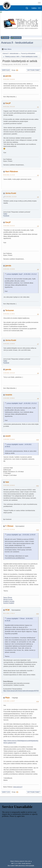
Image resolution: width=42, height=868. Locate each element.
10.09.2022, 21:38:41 (9, 314)
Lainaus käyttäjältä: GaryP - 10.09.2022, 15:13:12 (22, 274)
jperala (8, 76)
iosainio (9, 395)
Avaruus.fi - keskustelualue (17, 43)
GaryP (8, 103)
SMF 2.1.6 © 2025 (16, 863)
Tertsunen (10, 310)
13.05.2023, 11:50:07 (9, 701)
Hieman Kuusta (8, 599)
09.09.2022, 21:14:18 (9, 175)
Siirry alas (6, 70)
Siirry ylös (6, 792)
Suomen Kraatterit (9, 603)
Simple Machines (26, 863)
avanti (8, 436)
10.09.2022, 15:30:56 (9, 269)
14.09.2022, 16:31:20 (9, 373)
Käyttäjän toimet (33, 70)
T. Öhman (9, 526)
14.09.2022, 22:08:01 (9, 398)
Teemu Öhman (8, 598)
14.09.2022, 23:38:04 (9, 439)
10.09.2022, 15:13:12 (9, 226)
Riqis (7, 698)
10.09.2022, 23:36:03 (9, 344)
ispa (7, 482)
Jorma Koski (11, 193)
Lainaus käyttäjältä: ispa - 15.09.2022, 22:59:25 (21, 535)
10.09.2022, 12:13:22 (11, 197)
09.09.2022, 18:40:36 (9, 79)
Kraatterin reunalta (9, 601)
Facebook (6, 216)
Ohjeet (12, 861)
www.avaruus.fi (18, 787)
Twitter (5, 214)
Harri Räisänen (12, 171)
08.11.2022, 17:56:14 (9, 613)
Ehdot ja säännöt (19, 861)
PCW (7, 610)
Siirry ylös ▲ (28, 861)
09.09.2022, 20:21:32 (9, 107)
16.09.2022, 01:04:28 (9, 529)
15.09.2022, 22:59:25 (9, 485)
